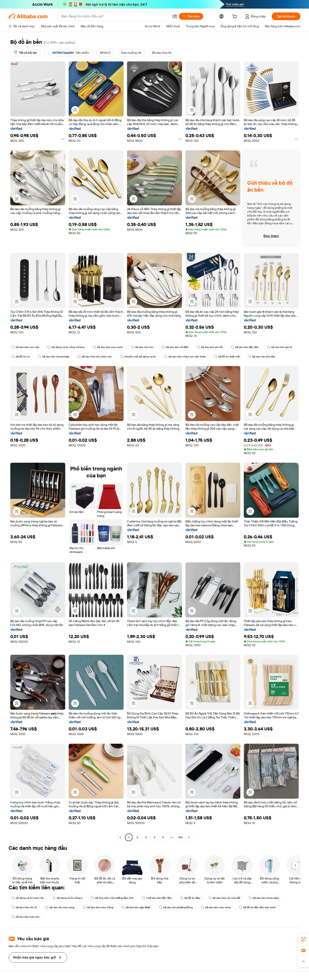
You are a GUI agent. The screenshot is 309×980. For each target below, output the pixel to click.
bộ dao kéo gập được (136, 907)
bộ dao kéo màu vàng (216, 907)
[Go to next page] (189, 837)
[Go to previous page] (120, 837)
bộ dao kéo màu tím (25, 917)
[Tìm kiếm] (191, 16)
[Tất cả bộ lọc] (25, 53)
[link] (303, 939)
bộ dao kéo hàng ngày (264, 898)
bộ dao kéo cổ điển (175, 347)
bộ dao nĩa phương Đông (176, 907)
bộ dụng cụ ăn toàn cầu (28, 898)
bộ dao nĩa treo (142, 347)
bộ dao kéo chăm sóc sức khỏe (185, 357)
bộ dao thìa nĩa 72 (24, 907)
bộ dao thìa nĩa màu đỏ (224, 898)
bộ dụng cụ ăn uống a (67, 898)
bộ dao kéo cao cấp (25, 347)
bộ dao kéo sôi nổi (210, 347)
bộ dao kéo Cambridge (54, 357)
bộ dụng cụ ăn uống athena (66, 347)
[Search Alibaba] (115, 16)
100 (180, 837)
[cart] (235, 17)
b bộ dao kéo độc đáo (157, 898)
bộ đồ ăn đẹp (190, 898)
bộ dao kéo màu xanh (108, 347)
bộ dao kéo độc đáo (245, 347)
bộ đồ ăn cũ (21, 357)
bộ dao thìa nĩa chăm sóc (95, 357)
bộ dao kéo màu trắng (98, 907)
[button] (175, 16)
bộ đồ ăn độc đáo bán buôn (257, 907)
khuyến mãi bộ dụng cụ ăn (138, 357)
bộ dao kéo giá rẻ (279, 347)
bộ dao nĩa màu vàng (60, 907)
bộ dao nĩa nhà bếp (261, 357)
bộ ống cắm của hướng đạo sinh (112, 898)
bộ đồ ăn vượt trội (227, 357)
